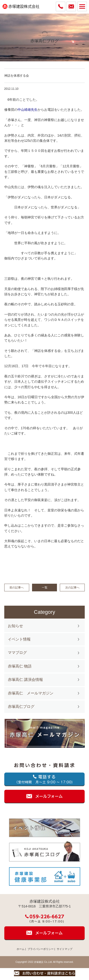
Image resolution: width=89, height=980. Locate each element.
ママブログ (17, 653)
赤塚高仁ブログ (21, 707)
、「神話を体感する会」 (46, 351)
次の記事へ (72, 588)
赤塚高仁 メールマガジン (31, 693)
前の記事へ (17, 588)
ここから (28, 525)
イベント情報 (19, 639)
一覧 (45, 588)
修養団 (9, 110)
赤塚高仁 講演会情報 (25, 680)
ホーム (21, 949)
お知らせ (15, 626)
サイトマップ (65, 949)
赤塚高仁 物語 (20, 666)
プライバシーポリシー (41, 949)
